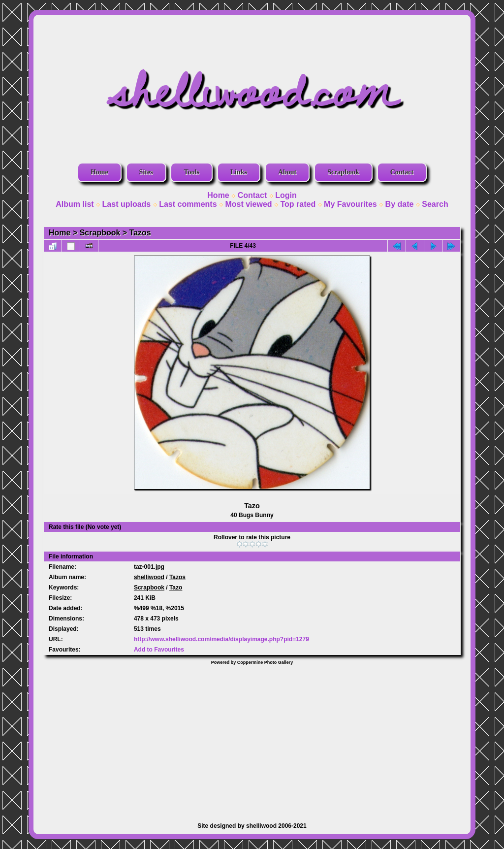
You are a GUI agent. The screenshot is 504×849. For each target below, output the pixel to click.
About (287, 172)
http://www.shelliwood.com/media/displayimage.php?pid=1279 (221, 639)
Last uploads (127, 204)
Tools (191, 172)
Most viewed (248, 204)
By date (400, 204)
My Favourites (350, 204)
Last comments (188, 204)
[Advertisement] (252, 739)
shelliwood (149, 577)
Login (286, 195)
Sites (146, 172)
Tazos (140, 233)
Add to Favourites (159, 650)
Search (435, 204)
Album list (75, 204)
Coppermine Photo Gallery (265, 662)
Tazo (176, 588)
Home (99, 172)
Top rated (298, 204)
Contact (402, 172)
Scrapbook (343, 172)
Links (239, 172)
